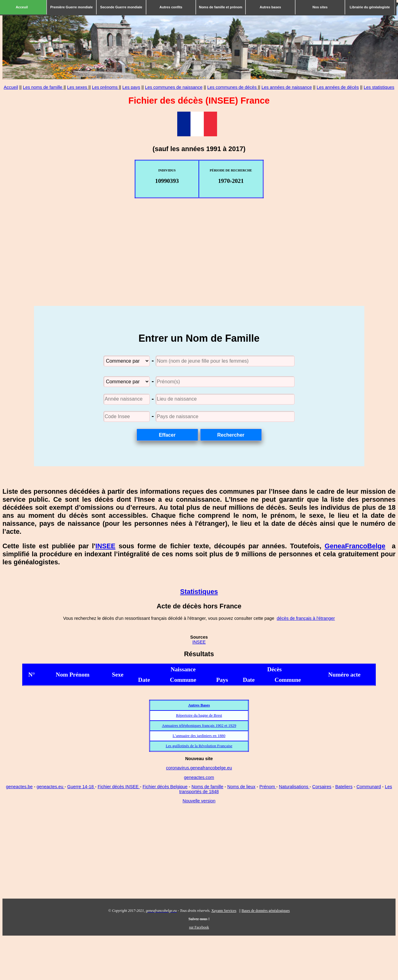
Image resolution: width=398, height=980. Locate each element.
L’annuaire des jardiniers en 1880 (199, 736)
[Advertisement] (199, 263)
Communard (369, 787)
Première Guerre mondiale (72, 7)
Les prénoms (105, 87)
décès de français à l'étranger (306, 618)
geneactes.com (199, 777)
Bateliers (344, 787)
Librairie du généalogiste (370, 7)
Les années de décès (338, 87)
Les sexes (78, 87)
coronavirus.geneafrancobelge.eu (199, 768)
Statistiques (199, 592)
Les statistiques (379, 87)
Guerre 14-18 (81, 787)
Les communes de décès (233, 87)
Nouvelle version (199, 801)
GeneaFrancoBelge (355, 546)
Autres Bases (199, 705)
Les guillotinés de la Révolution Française (199, 746)
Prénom (268, 787)
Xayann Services (224, 911)
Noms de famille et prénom (221, 7)
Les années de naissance (287, 87)
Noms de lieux (241, 787)
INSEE (105, 546)
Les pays (131, 87)
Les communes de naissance (174, 87)
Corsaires (322, 787)
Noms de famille (207, 787)
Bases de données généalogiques (266, 911)
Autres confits (171, 7)
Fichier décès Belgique (165, 787)
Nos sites (320, 7)
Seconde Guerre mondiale (121, 7)
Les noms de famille (43, 87)
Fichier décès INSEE (119, 787)
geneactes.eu (51, 787)
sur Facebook (199, 927)
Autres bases (270, 7)
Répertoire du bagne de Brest (199, 715)
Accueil (11, 87)
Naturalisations (294, 787)
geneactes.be (19, 787)
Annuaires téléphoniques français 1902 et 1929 (199, 726)
